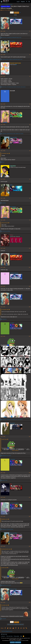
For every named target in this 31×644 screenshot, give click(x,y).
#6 (30, 151)
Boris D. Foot (4, 10)
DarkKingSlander (14, 273)
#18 (30, 516)
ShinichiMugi (13, 254)
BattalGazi (13, 41)
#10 (30, 248)
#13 (30, 307)
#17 (30, 497)
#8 (30, 198)
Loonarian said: (5, 605)
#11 (30, 267)
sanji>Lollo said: (5, 223)
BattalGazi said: (5, 519)
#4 (30, 104)
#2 (30, 55)
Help (21, 636)
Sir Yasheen (13, 111)
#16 (30, 473)
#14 (30, 336)
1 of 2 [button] (12, 12)
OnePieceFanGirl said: (6, 549)
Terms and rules (9, 636)
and (6, 231)
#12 (30, 286)
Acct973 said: (4, 439)
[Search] (29, 2)
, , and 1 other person (14, 87)
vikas (11, 185)
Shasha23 (12, 423)
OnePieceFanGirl (14, 503)
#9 (30, 220)
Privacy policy (16, 636)
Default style (4, 634)
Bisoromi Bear (14, 137)
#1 (30, 31)
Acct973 (12, 323)
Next (17, 12)
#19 (30, 546)
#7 (30, 179)
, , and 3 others (13, 134)
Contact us (3, 636)
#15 (30, 437)
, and (12, 37)
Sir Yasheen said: (5, 153)
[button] (2, 2)
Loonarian (13, 459)
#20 (30, 602)
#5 (30, 125)
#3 (30, 76)
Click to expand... (16, 450)
